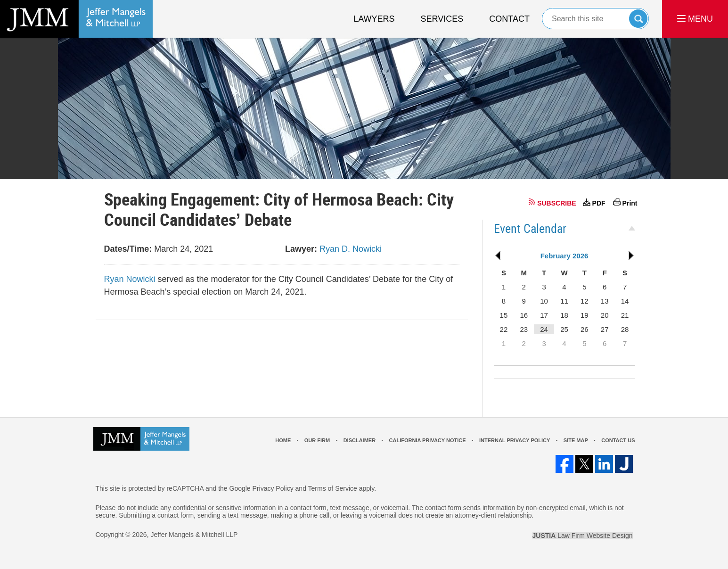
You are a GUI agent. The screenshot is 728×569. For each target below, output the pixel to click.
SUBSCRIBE (556, 203)
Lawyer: (301, 249)
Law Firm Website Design (583, 536)
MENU (695, 19)
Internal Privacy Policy (515, 440)
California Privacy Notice (428, 440)
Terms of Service (333, 488)
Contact (509, 19)
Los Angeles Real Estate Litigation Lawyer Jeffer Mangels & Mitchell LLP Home (76, 19)
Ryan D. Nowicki (351, 249)
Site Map (576, 440)
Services (442, 19)
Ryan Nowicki (130, 279)
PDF (599, 203)
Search (638, 19)
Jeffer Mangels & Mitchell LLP (194, 535)
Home (283, 440)
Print (630, 203)
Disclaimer (360, 440)
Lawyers (374, 19)
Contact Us (618, 440)
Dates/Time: (128, 249)
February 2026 (564, 256)
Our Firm (317, 440)
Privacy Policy (273, 488)
